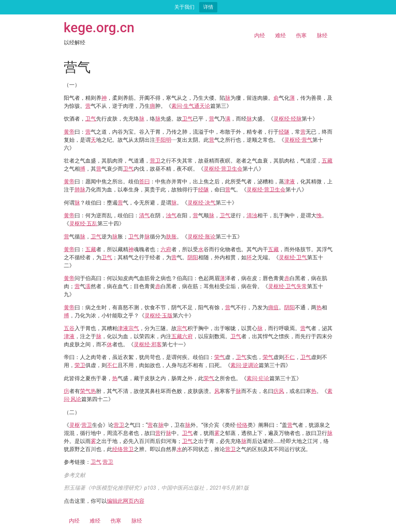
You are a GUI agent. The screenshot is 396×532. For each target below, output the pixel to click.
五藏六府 (182, 336)
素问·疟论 (258, 378)
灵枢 (75, 425)
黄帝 (69, 132)
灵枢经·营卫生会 (223, 169)
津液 (290, 182)
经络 (242, 425)
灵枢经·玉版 (159, 316)
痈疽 (273, 307)
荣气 (220, 357)
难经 (280, 35)
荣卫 (80, 365)
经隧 (284, 132)
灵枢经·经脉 (288, 119)
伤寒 (301, 35)
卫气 (91, 119)
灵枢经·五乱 (83, 224)
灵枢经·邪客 (148, 344)
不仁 (290, 357)
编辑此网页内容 (126, 501)
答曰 (144, 182)
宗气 (134, 328)
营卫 (155, 161)
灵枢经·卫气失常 (288, 286)
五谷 (69, 328)
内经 (260, 35)
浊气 (171, 215)
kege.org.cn (99, 28)
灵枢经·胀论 (202, 237)
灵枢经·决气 (202, 203)
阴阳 (193, 257)
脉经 (322, 35)
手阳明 (163, 140)
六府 (166, 249)
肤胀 (171, 237)
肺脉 (80, 190)
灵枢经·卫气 (293, 257)
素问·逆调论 (245, 365)
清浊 (252, 215)
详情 (208, 7)
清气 (144, 215)
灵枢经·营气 (298, 140)
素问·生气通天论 (191, 106)
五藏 (327, 161)
